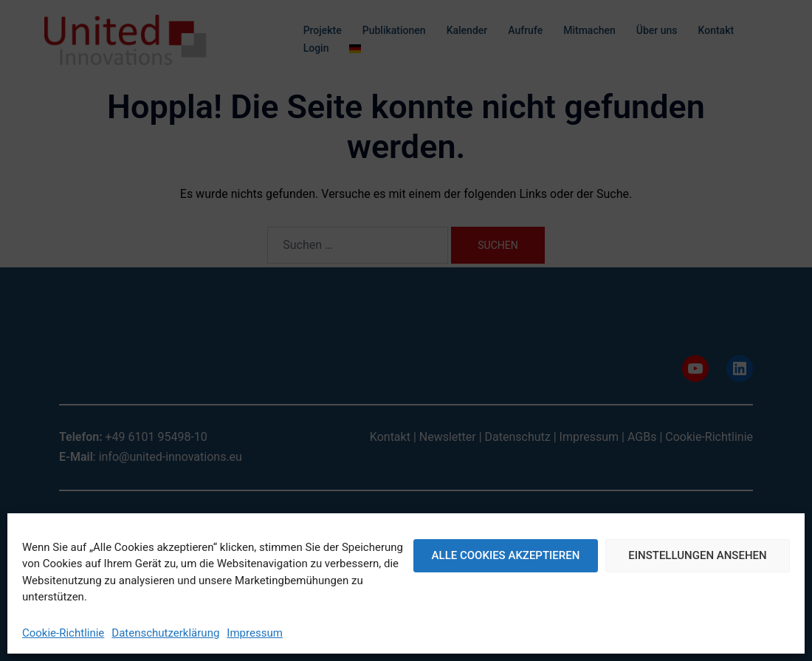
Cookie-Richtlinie (63, 633)
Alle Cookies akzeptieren (506, 555)
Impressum (254, 633)
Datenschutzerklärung (165, 633)
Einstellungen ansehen (697, 555)
